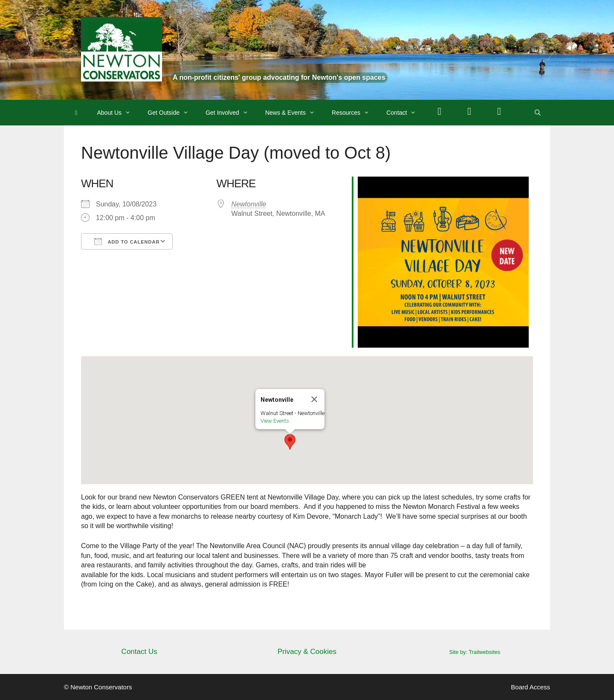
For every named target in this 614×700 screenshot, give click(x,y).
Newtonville (249, 204)
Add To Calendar (127, 241)
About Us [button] (118, 113)
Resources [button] (355, 113)
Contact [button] (405, 113)
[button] (290, 442)
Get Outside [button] (172, 113)
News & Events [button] (294, 113)
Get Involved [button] (231, 113)
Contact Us (139, 652)
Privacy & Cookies (307, 652)
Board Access (530, 687)
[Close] (314, 399)
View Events (275, 421)
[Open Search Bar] (538, 113)
